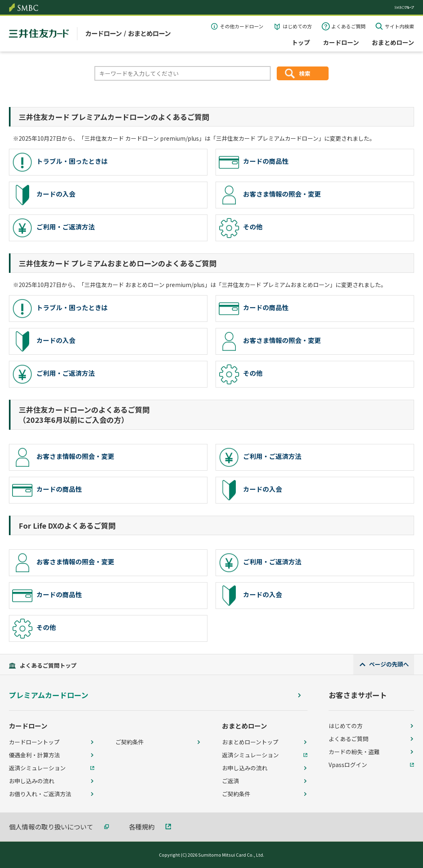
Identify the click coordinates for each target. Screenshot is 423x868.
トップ (301, 42)
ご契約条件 (130, 742)
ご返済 (231, 781)
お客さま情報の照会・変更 (270, 195)
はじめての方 (297, 26)
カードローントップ (34, 742)
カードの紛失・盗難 (354, 752)
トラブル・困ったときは (60, 162)
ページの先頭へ (389, 664)
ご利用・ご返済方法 (53, 228)
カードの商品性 (254, 162)
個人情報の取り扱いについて (51, 827)
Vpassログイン (348, 765)
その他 (241, 228)
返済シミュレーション (37, 768)
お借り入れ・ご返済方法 (40, 794)
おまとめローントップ (250, 742)
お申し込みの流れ (32, 781)
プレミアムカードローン (49, 695)
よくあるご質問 (348, 26)
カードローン (341, 42)
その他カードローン (242, 26)
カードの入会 (44, 195)
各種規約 (142, 827)
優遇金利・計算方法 (34, 755)
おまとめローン (393, 42)
